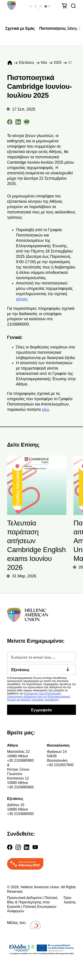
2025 (58, 63)
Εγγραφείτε (41, 710)
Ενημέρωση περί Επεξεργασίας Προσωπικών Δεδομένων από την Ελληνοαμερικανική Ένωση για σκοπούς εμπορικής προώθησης (39, 697)
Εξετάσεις (27, 63)
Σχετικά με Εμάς (20, 28)
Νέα (44, 63)
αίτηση (22, 299)
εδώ (46, 409)
